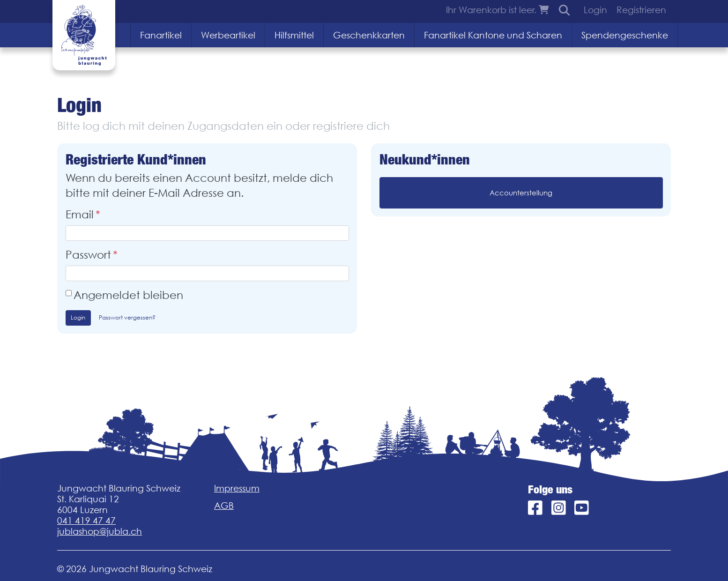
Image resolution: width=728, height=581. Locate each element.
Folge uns (550, 490)
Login (595, 10)
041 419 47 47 (86, 521)
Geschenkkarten (369, 35)
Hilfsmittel (294, 35)
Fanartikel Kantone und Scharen (493, 35)
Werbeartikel (228, 35)
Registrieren (641, 10)
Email (80, 214)
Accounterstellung (521, 193)
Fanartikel (161, 35)
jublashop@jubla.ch (100, 531)
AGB (224, 506)
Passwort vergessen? (127, 317)
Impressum (237, 488)
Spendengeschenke (625, 35)
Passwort (88, 255)
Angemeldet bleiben (128, 295)
